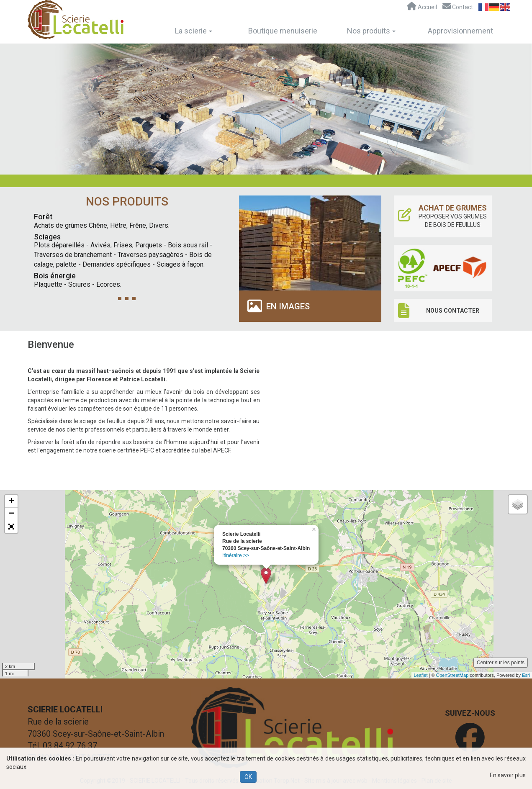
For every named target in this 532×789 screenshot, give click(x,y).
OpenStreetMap (452, 675)
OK (248, 777)
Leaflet (420, 675)
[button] (11, 527)
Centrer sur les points (501, 663)
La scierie (194, 31)
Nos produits (371, 31)
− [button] (12, 514)
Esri (526, 675)
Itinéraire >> (236, 555)
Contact (458, 6)
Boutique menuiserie (283, 31)
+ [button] (12, 501)
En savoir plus (508, 775)
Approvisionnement (460, 31)
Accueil (422, 6)
